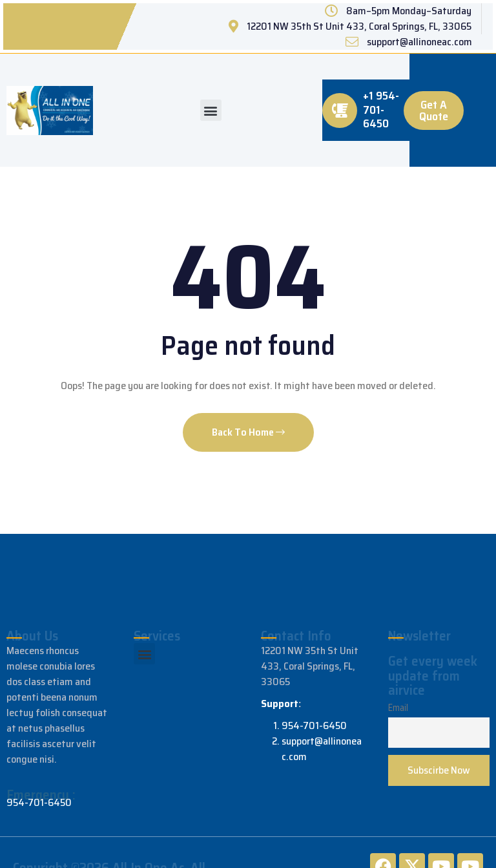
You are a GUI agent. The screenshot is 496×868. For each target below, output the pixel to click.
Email (398, 708)
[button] (211, 110)
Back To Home (248, 432)
